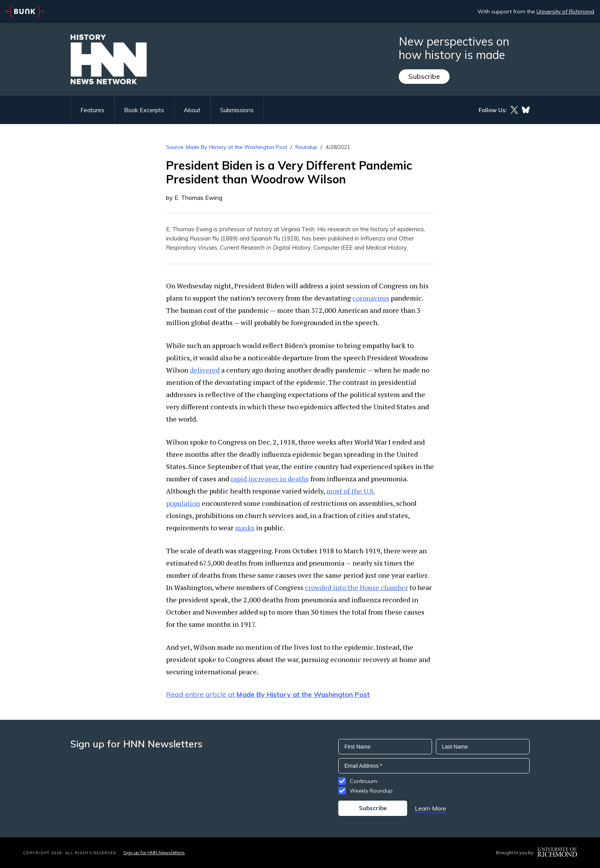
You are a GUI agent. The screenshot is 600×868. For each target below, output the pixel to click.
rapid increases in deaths (270, 479)
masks (245, 528)
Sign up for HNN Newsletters (154, 852)
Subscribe (424, 76)
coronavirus (371, 298)
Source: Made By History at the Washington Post (227, 147)
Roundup (306, 147)
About (192, 110)
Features (92, 110)
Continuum (364, 781)
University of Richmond (565, 11)
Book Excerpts (144, 110)
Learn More (430, 808)
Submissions (237, 110)
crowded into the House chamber (356, 587)
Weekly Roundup (371, 791)
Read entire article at (268, 694)
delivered (205, 370)
